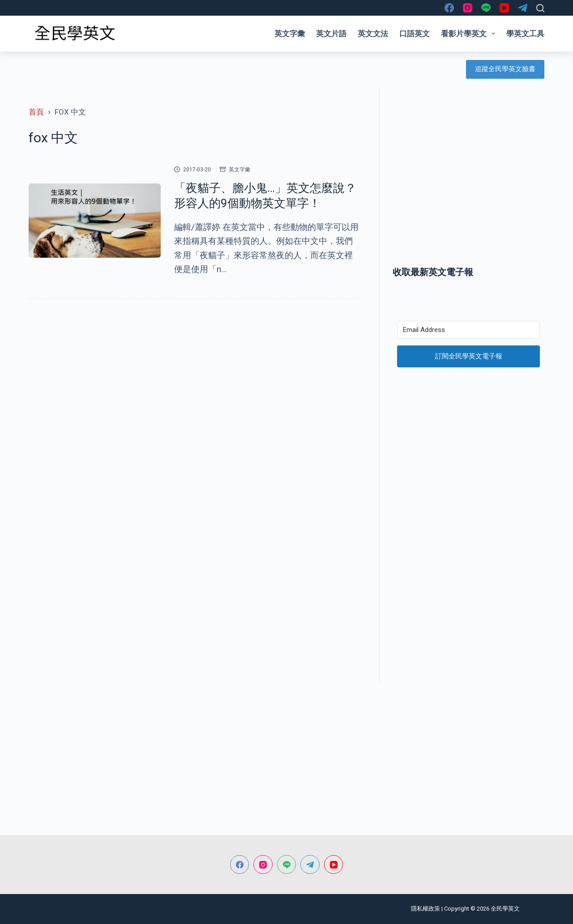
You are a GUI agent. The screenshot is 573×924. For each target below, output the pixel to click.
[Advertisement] (468, 185)
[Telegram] (523, 8)
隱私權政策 (425, 909)
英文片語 (331, 34)
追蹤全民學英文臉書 (505, 69)
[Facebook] (449, 8)
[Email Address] (468, 330)
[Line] (486, 8)
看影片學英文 (470, 34)
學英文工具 (525, 34)
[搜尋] (540, 8)
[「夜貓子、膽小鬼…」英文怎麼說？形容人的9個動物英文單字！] (95, 221)
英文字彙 (290, 34)
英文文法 (373, 34)
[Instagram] (468, 8)
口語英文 (415, 34)
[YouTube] (504, 8)
